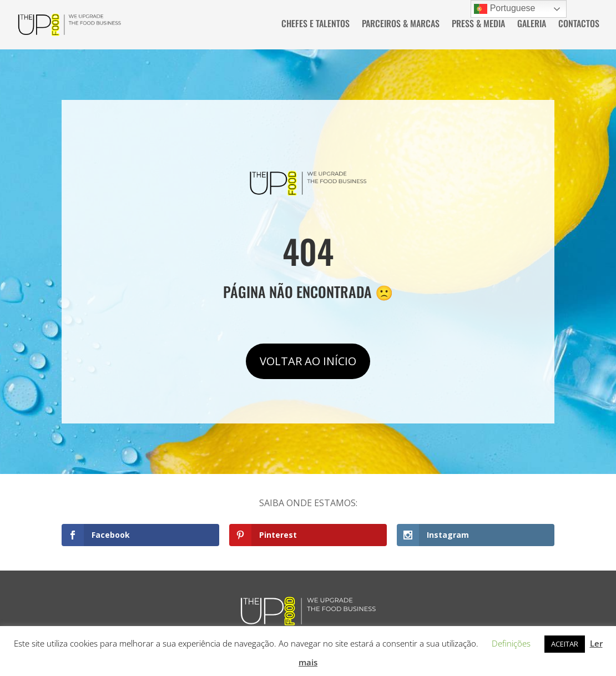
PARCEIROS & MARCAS (401, 25)
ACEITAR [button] (565, 644)
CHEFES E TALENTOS (315, 25)
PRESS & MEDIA (478, 25)
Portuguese (504, 9)
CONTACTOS (579, 25)
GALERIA (532, 25)
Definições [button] (511, 643)
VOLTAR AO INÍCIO (308, 359)
